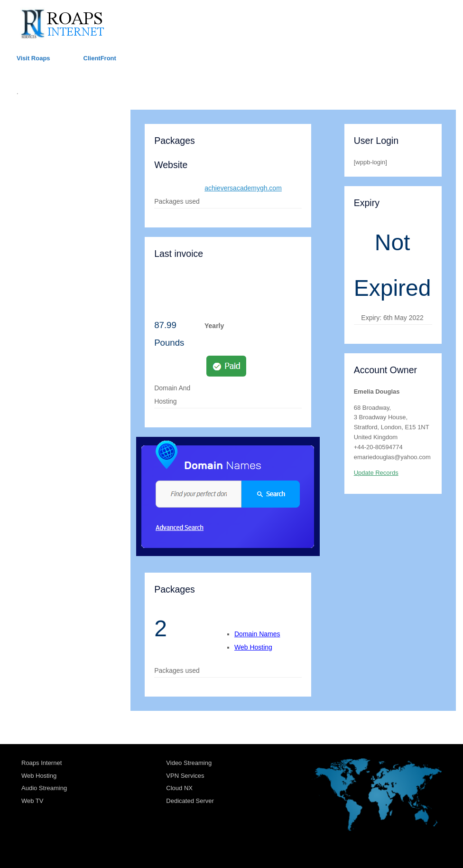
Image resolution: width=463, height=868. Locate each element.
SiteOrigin (225, 849)
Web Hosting (253, 647)
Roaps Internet (42, 763)
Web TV (32, 801)
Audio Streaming (44, 788)
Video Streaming (189, 763)
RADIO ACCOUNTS (49, 184)
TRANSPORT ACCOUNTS (60, 163)
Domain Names (257, 634)
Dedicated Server (190, 801)
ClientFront (100, 58)
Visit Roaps (33, 58)
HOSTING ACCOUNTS (54, 142)
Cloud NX (179, 788)
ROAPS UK (35, 121)
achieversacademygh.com (243, 188)
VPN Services (185, 776)
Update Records (376, 473)
